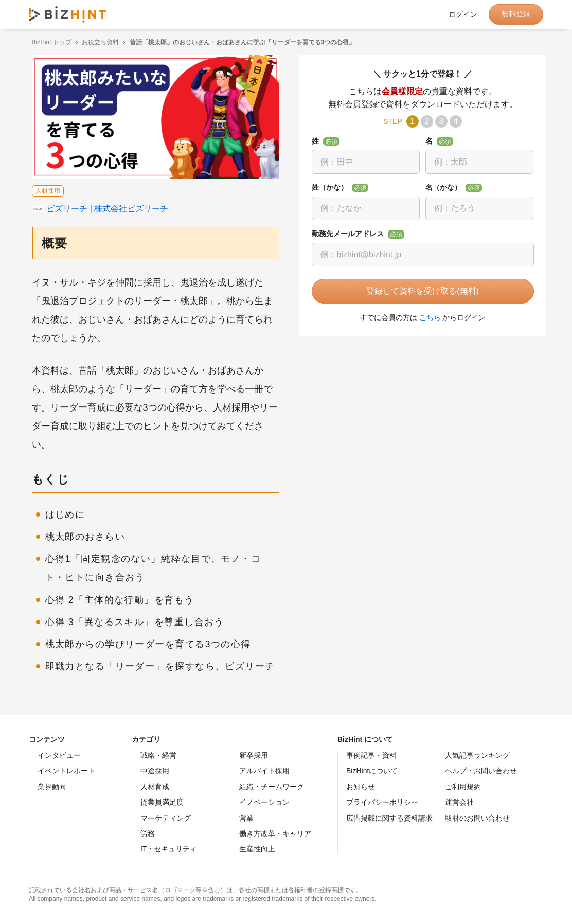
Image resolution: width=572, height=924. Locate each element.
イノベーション (264, 802)
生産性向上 (257, 849)
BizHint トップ (49, 42)
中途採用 (155, 771)
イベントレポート (66, 771)
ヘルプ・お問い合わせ (481, 771)
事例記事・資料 (371, 755)
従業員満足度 (162, 802)
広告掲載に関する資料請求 (389, 818)
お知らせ (361, 787)
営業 (246, 818)
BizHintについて (372, 771)
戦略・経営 (158, 755)
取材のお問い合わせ (477, 818)
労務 (148, 833)
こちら (427, 317)
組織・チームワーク (272, 787)
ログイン (463, 14)
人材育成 (155, 787)
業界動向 (52, 787)
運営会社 (459, 802)
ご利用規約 (463, 787)
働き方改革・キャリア (275, 833)
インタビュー (59, 755)
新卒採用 (254, 755)
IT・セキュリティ (169, 849)
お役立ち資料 (98, 42)
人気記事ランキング (477, 755)
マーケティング (166, 818)
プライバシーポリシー (382, 802)
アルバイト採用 (264, 771)
